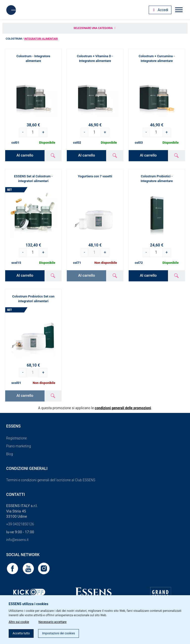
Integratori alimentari (41, 39)
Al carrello (25, 155)
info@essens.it (17, 540)
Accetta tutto (21, 633)
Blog (10, 454)
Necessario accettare (52, 622)
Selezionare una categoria (95, 28)
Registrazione (16, 438)
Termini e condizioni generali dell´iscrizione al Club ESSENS (51, 480)
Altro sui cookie (19, 622)
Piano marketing (19, 446)
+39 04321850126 (20, 524)
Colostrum (14, 39)
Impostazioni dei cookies (59, 633)
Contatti (15, 495)
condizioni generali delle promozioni (123, 408)
